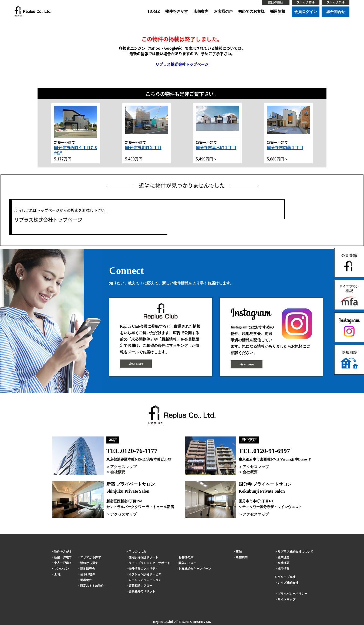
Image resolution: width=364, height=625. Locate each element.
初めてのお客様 (251, 11)
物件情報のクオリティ (143, 569)
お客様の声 (223, 11)
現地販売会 (88, 569)
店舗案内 (201, 11)
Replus (158, 622)
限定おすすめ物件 (92, 586)
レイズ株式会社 (288, 583)
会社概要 (118, 472)
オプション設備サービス (145, 574)
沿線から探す (89, 563)
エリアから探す (91, 557)
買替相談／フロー (140, 586)
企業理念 (284, 557)
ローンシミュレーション (145, 580)
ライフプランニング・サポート (149, 563)
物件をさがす (177, 11)
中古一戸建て (63, 563)
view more (136, 364)
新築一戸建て (63, 557)
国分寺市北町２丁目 (143, 147)
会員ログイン (306, 12)
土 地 (57, 574)
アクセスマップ (123, 467)
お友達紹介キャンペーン (195, 569)
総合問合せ (336, 12)
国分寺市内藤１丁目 (285, 147)
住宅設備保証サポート (143, 557)
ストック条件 (336, 2)
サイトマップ (287, 599)
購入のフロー (187, 563)
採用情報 (278, 11)
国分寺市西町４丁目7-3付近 (75, 150)
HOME (154, 11)
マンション (61, 569)
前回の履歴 (276, 2)
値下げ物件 (88, 574)
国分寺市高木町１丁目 (216, 147)
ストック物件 (306, 2)
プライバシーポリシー (292, 594)
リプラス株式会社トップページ (182, 64)
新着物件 (86, 580)
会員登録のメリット (142, 591)
